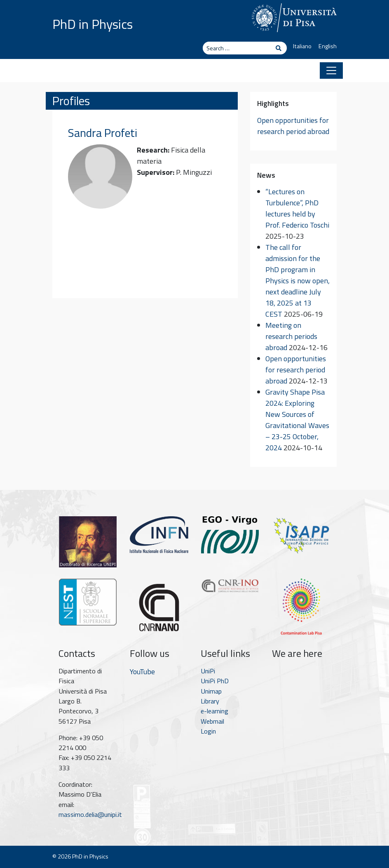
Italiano (302, 46)
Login (208, 731)
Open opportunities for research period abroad (293, 126)
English (328, 46)
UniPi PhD (215, 681)
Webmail (212, 721)
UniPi (208, 671)
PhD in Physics (93, 24)
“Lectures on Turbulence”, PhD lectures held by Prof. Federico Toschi (297, 208)
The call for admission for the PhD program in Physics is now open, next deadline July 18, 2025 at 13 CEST (298, 281)
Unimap (211, 691)
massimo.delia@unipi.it (90, 814)
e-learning (214, 711)
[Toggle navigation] (331, 71)
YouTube (142, 672)
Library (210, 701)
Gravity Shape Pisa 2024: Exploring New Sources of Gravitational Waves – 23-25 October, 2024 (297, 420)
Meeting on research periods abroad (291, 336)
